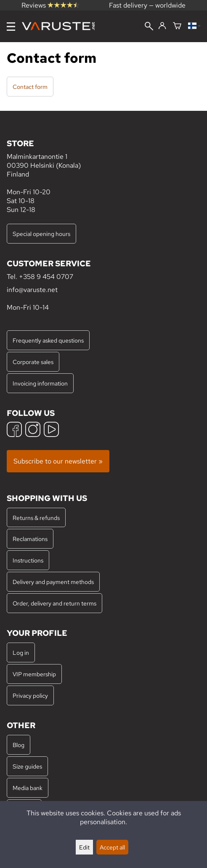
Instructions (28, 560)
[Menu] (11, 27)
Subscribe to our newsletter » (58, 461)
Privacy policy (30, 695)
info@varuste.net (32, 290)
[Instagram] (33, 430)
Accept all (112, 847)
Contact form (30, 87)
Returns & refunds (36, 518)
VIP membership (34, 674)
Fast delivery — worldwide (147, 5)
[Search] (149, 27)
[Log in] (162, 26)
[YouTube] (51, 430)
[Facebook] (14, 430)
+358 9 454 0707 (46, 277)
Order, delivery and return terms (54, 603)
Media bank (28, 788)
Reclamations (30, 539)
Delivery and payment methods (53, 582)
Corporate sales (33, 362)
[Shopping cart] (177, 26)
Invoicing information (40, 383)
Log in (21, 652)
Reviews (50, 5)
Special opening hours (41, 234)
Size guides (27, 766)
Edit (84, 847)
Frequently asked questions (48, 340)
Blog (19, 745)
